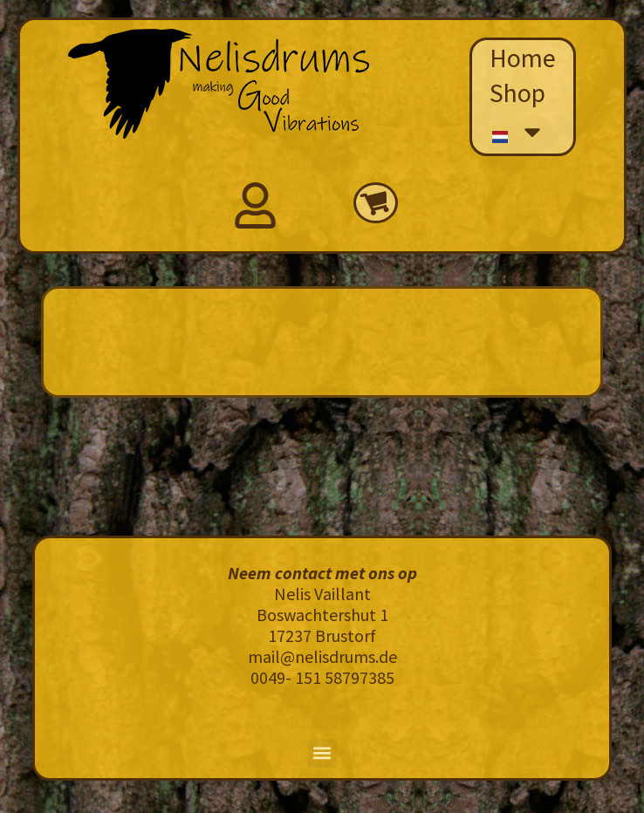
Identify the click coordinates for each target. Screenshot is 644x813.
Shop (517, 92)
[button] (322, 753)
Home (523, 58)
